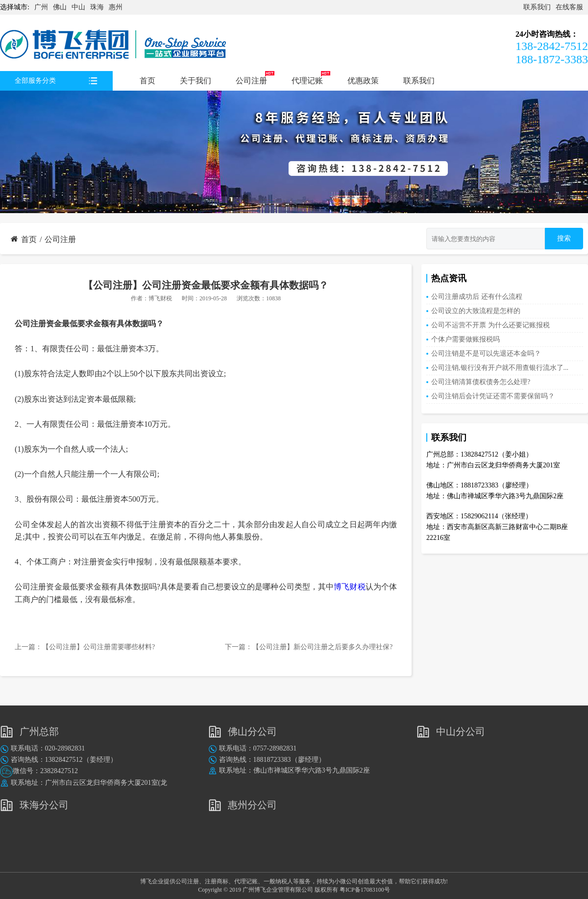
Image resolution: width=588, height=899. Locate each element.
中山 (78, 7)
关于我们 (196, 81)
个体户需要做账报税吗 (465, 339)
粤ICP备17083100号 (365, 890)
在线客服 (569, 7)
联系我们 (537, 7)
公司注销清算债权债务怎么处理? (481, 382)
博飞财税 (160, 298)
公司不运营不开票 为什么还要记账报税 (490, 325)
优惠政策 (363, 81)
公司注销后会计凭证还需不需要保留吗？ (493, 396)
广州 (41, 7)
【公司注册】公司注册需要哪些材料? (98, 647)
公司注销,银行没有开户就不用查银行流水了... (500, 368)
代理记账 (307, 81)
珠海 (97, 7)
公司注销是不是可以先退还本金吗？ (486, 353)
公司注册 (251, 81)
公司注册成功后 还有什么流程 (477, 297)
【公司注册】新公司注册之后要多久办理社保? (322, 647)
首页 (147, 81)
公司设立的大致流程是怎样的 (476, 311)
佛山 (60, 7)
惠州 (116, 7)
